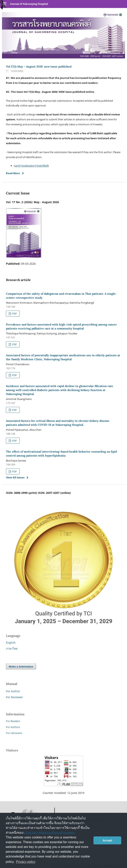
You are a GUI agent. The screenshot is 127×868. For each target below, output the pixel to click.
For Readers (13, 721)
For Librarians (14, 733)
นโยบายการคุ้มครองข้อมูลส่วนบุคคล (49, 833)
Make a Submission (21, 666)
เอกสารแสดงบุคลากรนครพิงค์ (31, 166)
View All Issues (15, 477)
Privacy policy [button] (26, 862)
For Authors (13, 727)
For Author (13, 691)
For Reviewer (14, 697)
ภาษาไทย (12, 648)
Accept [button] (107, 840)
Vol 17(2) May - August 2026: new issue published (39, 67)
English (11, 643)
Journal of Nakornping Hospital (29, 4)
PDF (14, 314)
